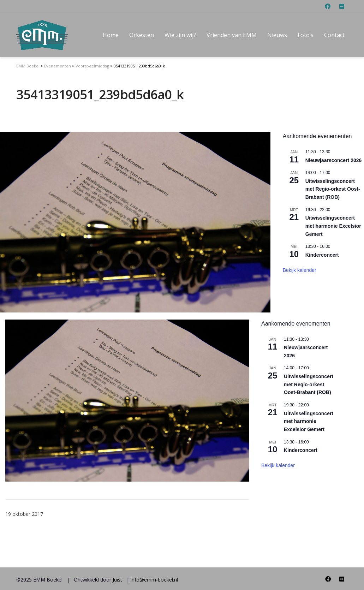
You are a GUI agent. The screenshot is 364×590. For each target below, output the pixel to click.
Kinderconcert (301, 450)
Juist (117, 580)
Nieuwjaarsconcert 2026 (334, 160)
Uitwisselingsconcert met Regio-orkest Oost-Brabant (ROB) (309, 384)
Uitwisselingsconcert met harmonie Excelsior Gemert (309, 421)
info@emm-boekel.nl (154, 580)
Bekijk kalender (278, 465)
